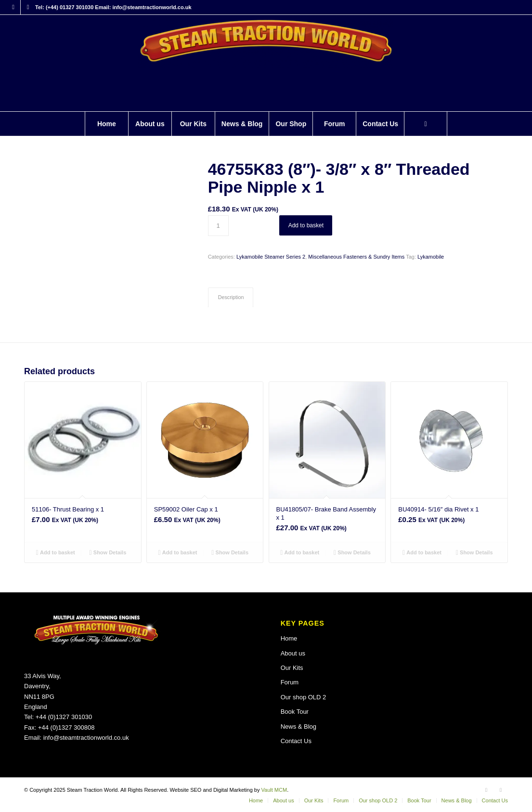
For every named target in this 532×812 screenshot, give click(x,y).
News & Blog (298, 727)
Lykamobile (431, 257)
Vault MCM (274, 790)
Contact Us (296, 741)
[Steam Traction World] (266, 63)
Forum (290, 682)
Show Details (108, 552)
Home (289, 638)
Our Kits (292, 668)
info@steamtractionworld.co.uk (86, 738)
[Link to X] (28, 7)
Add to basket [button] (56, 552)
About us (293, 653)
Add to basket (306, 225)
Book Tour (295, 712)
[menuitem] (106, 124)
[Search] (426, 124)
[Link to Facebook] (13, 7)
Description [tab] (231, 297)
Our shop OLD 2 (304, 697)
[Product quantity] (218, 226)
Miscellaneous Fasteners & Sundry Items (356, 257)
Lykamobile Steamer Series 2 (271, 257)
